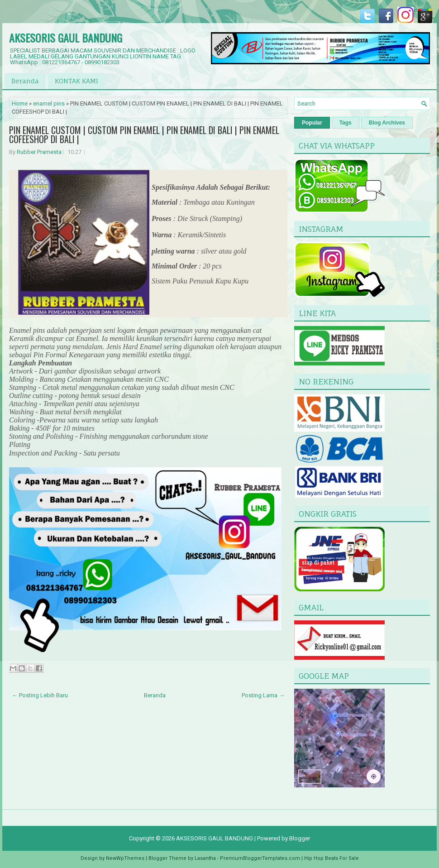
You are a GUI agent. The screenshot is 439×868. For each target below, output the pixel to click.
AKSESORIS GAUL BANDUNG (66, 38)
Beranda (25, 81)
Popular (312, 123)
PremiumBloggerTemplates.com (260, 858)
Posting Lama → (263, 695)
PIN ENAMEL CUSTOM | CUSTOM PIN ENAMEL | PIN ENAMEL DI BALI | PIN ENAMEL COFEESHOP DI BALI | (144, 134)
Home (20, 103)
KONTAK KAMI (76, 81)
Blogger (300, 838)
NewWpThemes (125, 858)
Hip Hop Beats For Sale (332, 858)
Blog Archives (387, 123)
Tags (346, 123)
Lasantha (205, 858)
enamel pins (49, 103)
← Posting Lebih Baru (40, 695)
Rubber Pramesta (39, 152)
